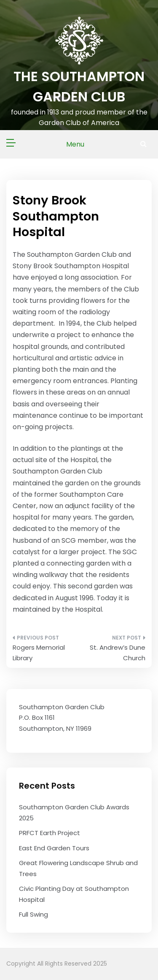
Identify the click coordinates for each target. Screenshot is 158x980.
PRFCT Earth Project (50, 833)
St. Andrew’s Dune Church (118, 653)
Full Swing (33, 914)
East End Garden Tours (54, 848)
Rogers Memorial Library (39, 653)
